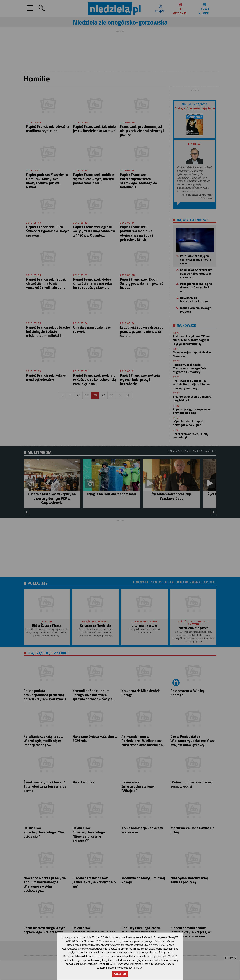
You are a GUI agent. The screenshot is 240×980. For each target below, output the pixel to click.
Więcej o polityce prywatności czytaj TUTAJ (120, 968)
